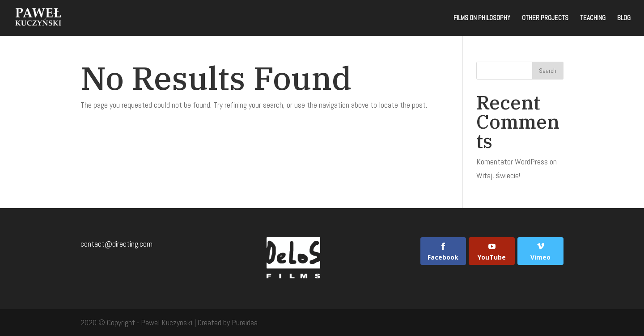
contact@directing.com (117, 244)
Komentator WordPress (512, 162)
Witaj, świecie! (498, 175)
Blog (624, 18)
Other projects (545, 18)
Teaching (593, 18)
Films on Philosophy (482, 18)
